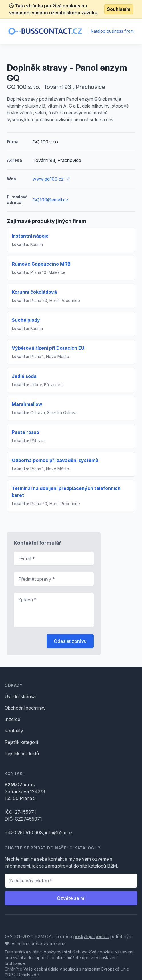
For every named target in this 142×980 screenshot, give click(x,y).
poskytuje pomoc (91, 936)
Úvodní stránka (20, 696)
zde (35, 975)
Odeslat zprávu (70, 641)
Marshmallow (27, 404)
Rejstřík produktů (22, 754)
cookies (105, 952)
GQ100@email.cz (50, 200)
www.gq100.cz (51, 179)
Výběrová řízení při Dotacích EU (48, 348)
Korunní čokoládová (34, 292)
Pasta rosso (25, 432)
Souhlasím (119, 9)
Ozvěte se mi (71, 898)
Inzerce (12, 719)
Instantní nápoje (30, 236)
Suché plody (26, 320)
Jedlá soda (24, 376)
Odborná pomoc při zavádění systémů (55, 460)
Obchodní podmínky (25, 708)
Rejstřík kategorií (21, 742)
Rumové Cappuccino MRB (41, 264)
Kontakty (14, 731)
